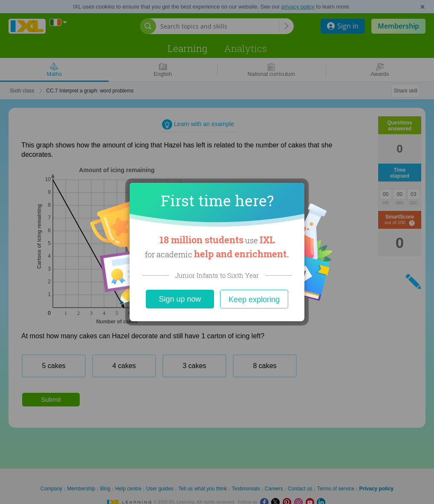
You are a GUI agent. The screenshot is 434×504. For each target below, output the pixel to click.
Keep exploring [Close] (254, 300)
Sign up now (180, 299)
